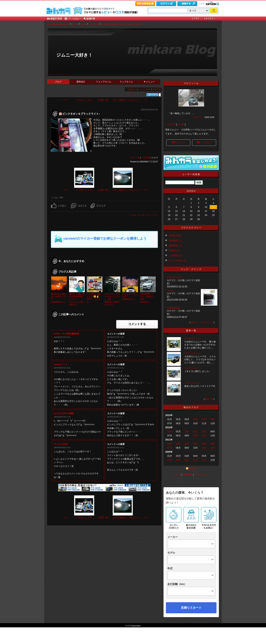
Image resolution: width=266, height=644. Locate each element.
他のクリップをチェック (202, 322)
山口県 (181, 124)
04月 (196, 419)
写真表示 (157, 89)
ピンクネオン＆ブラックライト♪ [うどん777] (122, 24)
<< (184, 191)
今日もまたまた (175, 277)
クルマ (83, 24)
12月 (213, 448)
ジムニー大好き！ (74, 55)
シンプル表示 (144, 89)
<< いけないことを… (79, 100)
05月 (204, 419)
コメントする (137, 324)
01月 (170, 432)
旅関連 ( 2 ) (174, 251)
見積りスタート (191, 608)
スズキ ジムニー (192, 339)
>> (198, 191)
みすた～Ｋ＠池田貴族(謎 (66, 334)
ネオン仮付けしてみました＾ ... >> (130, 100)
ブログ (75, 24)
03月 (187, 432)
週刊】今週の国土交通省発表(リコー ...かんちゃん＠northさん (77, 299)
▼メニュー (149, 82)
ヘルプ (201, 4)
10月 (196, 436)
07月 (170, 448)
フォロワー (204, 142)
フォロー (178, 142)
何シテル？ (198, 117)
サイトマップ (202, 475)
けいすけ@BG (61, 444)
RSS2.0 (193, 469)
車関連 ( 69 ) (175, 236)
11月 (204, 436)
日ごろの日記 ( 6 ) (178, 261)
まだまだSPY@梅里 (64, 413)
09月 (187, 460)
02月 (178, 444)
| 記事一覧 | (104, 100)
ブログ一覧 (94, 24)
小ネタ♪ (171, 290)
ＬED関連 (146, 158)
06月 (213, 419)
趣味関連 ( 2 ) (175, 246)
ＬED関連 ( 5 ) (176, 256)
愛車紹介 (81, 82)
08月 (178, 460)
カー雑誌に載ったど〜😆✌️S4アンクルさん (95, 298)
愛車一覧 (209, 399)
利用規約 (188, 475)
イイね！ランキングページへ (144, 215)
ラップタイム (126, 82)
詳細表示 (132, 89)
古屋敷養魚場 (173, 308)
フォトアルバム (104, 82)
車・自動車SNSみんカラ (58, 24)
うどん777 (170, 124)
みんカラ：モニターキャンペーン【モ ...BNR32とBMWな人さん (112, 299)
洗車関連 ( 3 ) (175, 241)
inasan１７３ (61, 364)
